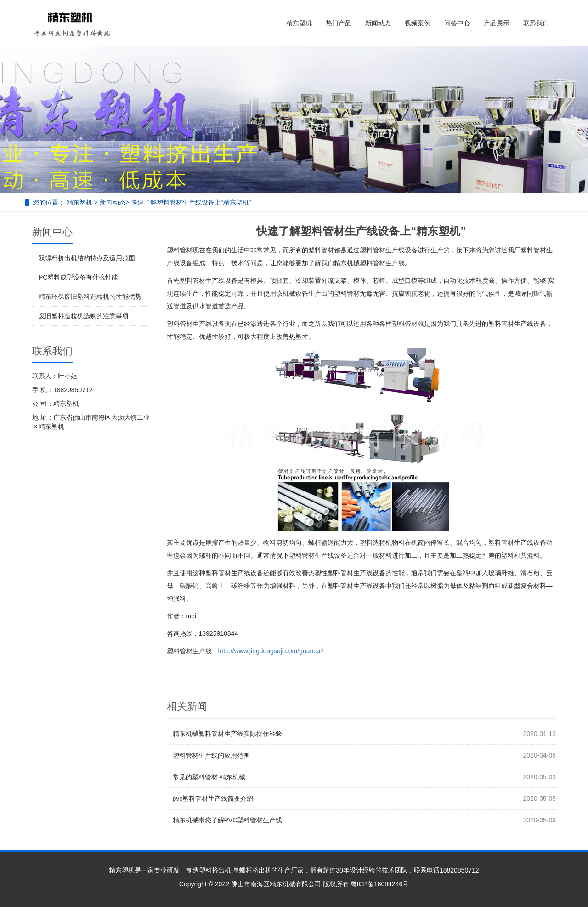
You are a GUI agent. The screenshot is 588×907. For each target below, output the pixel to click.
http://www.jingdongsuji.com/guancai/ (271, 651)
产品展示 (497, 23)
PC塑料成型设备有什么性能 (78, 277)
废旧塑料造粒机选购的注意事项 (84, 316)
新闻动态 (378, 23)
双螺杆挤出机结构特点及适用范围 (87, 258)
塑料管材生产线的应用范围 (211, 755)
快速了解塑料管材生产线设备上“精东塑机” (191, 202)
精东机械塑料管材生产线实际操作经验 (227, 734)
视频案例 (418, 23)
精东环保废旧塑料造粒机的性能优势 (90, 297)
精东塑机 (299, 23)
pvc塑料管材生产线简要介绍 (213, 799)
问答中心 (457, 23)
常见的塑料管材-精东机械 (209, 777)
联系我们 (536, 23)
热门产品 (339, 23)
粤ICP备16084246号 (380, 884)
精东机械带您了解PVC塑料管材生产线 (228, 820)
